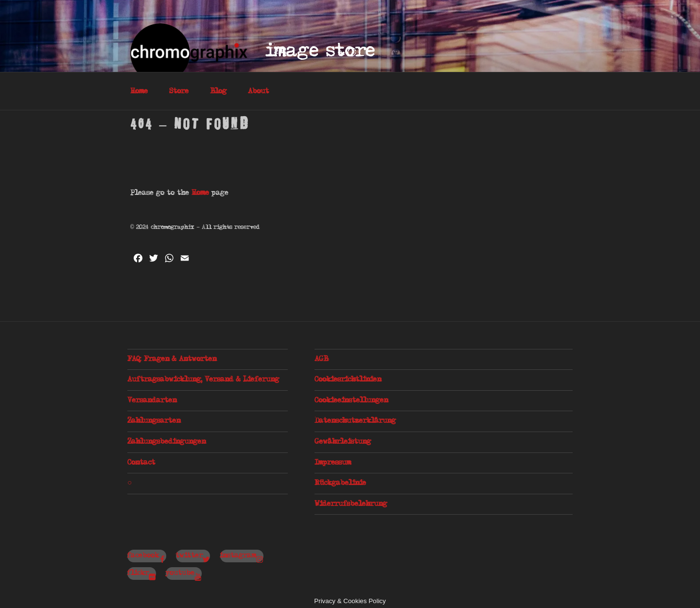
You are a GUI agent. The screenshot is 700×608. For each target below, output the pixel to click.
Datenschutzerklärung (355, 421)
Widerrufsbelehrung (351, 504)
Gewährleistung (343, 442)
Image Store (321, 51)
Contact (141, 463)
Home (139, 91)
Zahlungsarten (154, 421)
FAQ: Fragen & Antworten (172, 359)
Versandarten (152, 400)
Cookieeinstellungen (351, 400)
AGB (321, 359)
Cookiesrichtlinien (348, 380)
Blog (218, 91)
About (258, 91)
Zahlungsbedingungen (166, 442)
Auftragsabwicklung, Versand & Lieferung (203, 380)
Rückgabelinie (340, 483)
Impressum (333, 463)
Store (179, 91)
